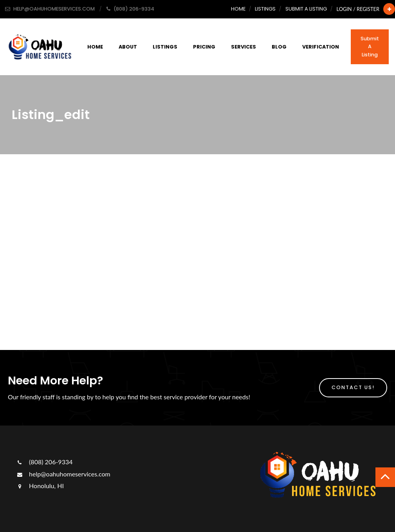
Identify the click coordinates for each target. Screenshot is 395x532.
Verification (321, 47)
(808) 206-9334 (44, 462)
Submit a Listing (306, 9)
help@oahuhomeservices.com (63, 474)
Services (243, 47)
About (128, 47)
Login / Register (358, 9)
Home (238, 9)
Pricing (204, 47)
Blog (279, 47)
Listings (265, 9)
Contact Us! (353, 387)
